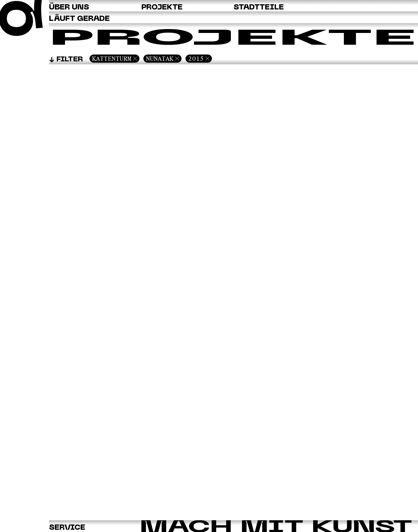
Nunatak (160, 58)
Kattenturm (112, 58)
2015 (196, 58)
